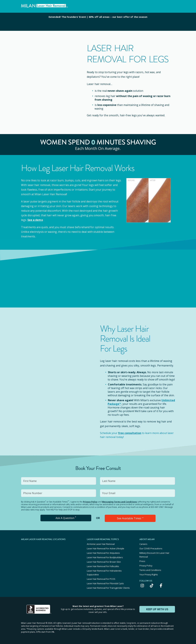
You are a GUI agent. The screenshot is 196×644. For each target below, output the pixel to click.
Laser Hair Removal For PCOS (101, 579)
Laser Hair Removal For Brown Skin (104, 562)
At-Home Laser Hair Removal (101, 544)
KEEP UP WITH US (157, 609)
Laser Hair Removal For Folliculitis (103, 566)
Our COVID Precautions (151, 548)
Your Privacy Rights (149, 574)
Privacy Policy (90, 502)
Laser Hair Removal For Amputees (103, 553)
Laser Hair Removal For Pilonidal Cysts (105, 583)
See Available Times (130, 518)
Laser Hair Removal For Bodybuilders (105, 557)
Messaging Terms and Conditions (120, 502)
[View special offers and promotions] (98, 22)
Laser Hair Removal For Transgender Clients (108, 588)
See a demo (35, 220)
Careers (143, 544)
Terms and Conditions (150, 570)
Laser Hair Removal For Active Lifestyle (105, 548)
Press (142, 561)
